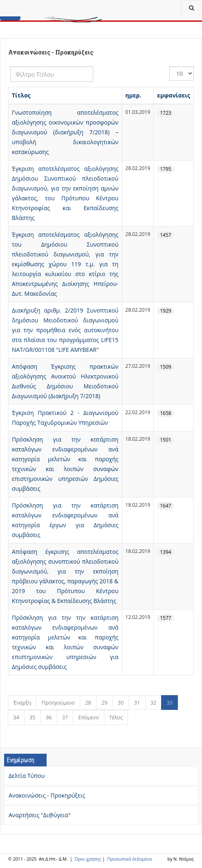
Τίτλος (21, 95)
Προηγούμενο (58, 703)
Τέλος (116, 717)
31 (137, 703)
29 (104, 703)
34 (16, 717)
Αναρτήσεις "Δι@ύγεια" (39, 815)
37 (65, 717)
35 (33, 717)
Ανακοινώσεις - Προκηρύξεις (47, 795)
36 (49, 717)
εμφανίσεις (174, 95)
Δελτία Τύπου (27, 776)
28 (88, 703)
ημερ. (134, 95)
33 (169, 703)
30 (121, 703)
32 (154, 703)
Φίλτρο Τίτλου (10, 67)
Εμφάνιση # (169, 67)
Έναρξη (22, 703)
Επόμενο (89, 717)
